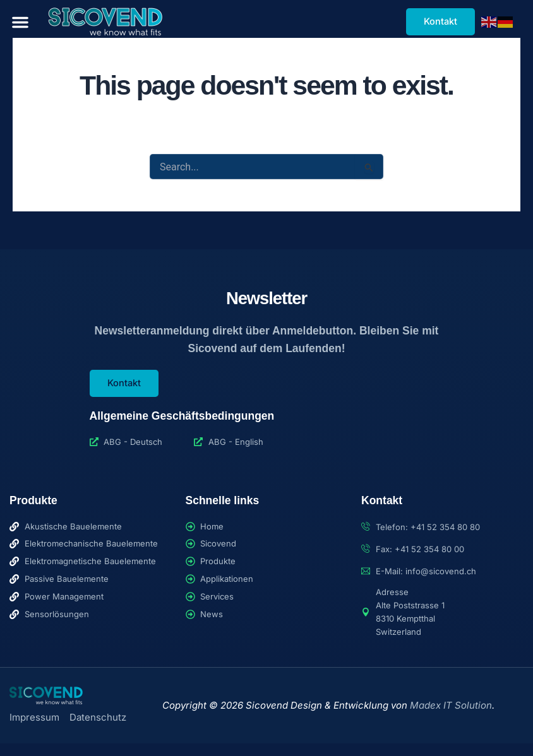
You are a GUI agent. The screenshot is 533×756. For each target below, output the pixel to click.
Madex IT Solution (451, 705)
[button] (20, 22)
